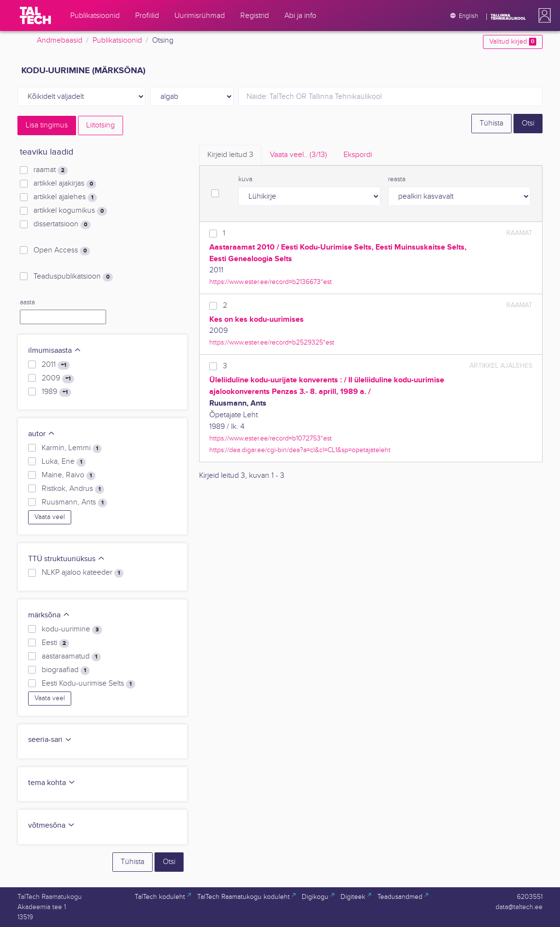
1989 (56, 392)
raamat (51, 170)
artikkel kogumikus (70, 211)
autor (42, 434)
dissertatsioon (62, 224)
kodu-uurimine (72, 629)
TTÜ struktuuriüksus (67, 559)
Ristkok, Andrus (73, 489)
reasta (397, 179)
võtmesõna (52, 825)
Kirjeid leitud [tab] (230, 155)
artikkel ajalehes (65, 197)
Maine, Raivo (69, 475)
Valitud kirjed (513, 42)
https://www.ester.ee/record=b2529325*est (272, 342)
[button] (543, 16)
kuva (245, 179)
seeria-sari (50, 740)
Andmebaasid (60, 40)
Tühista (491, 123)
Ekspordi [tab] (358, 155)
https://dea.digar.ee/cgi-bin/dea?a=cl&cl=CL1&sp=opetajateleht (300, 450)
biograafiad (66, 670)
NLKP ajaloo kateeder (83, 573)
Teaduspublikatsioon (73, 277)
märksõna (49, 615)
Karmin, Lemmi (72, 448)
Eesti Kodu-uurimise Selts (88, 684)
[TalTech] (35, 16)
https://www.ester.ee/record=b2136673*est (271, 282)
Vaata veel (50, 517)
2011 (56, 365)
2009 (58, 378)
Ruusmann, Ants (74, 503)
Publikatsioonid (117, 40)
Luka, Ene (64, 462)
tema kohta (52, 783)
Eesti (55, 643)
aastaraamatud (71, 657)
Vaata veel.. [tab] (298, 155)
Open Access (62, 251)
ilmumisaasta (55, 351)
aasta (27, 302)
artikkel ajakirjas (65, 184)
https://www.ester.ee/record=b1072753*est (271, 438)
